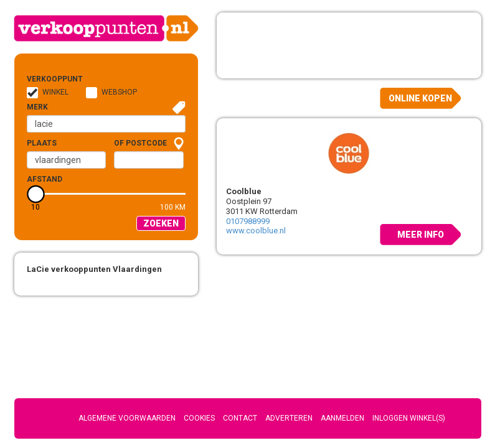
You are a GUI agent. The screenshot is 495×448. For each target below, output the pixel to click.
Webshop (119, 92)
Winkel (55, 92)
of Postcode (140, 143)
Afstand (45, 179)
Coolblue (244, 191)
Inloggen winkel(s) (409, 418)
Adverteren (289, 418)
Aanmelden (342, 418)
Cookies (199, 418)
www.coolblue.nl (256, 231)
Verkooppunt (47, 79)
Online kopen (420, 98)
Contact (240, 418)
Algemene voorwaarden (127, 418)
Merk (37, 107)
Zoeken (161, 223)
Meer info (421, 235)
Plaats (42, 143)
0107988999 (248, 221)
